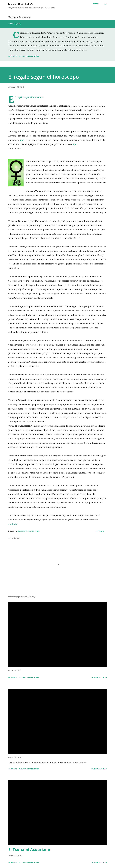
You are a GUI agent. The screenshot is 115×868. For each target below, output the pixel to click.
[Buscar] (96, 4)
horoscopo (23, 531)
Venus (38, 531)
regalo (32, 531)
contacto (13, 524)
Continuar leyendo (99, 678)
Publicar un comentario (29, 56)
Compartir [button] (13, 56)
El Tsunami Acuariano (29, 849)
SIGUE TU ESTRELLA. (21, 4)
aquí (22, 140)
